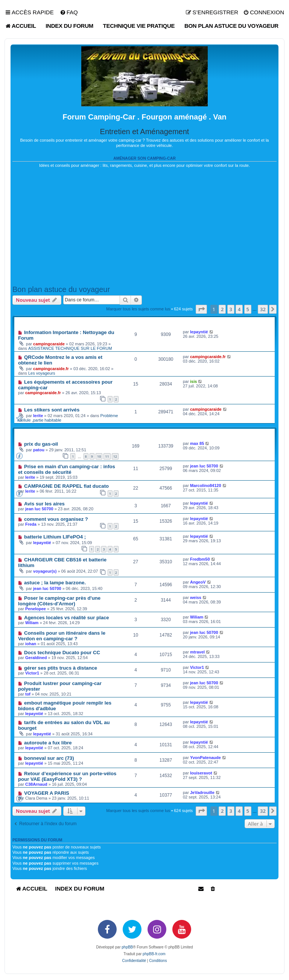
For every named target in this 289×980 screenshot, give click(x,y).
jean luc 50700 (204, 466)
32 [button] (263, 309)
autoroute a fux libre (48, 743)
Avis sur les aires (44, 504)
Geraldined (36, 658)
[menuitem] (69, 12)
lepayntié (199, 332)
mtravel (197, 652)
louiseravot (201, 773)
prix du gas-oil (41, 444)
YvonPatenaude (205, 758)
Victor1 (32, 673)
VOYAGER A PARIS (47, 793)
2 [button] (222, 309)
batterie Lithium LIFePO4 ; (55, 537)
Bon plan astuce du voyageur (61, 289)
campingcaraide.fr (51, 369)
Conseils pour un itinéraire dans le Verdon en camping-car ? (62, 636)
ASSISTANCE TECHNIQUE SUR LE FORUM (70, 348)
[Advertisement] (144, 227)
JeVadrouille (202, 792)
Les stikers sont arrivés (52, 410)
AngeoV (198, 582)
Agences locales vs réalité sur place (67, 618)
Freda (31, 524)
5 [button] (248, 309)
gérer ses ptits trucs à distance (61, 668)
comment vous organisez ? (56, 519)
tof (28, 694)
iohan (31, 644)
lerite (38, 416)
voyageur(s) (45, 571)
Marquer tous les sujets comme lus (138, 309)
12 (115, 456)
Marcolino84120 (206, 485)
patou (39, 450)
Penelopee (36, 609)
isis (193, 381)
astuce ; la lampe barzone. (55, 583)
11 (107, 456)
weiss (196, 597)
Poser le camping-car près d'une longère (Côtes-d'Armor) (59, 601)
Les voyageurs (42, 373)
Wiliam (32, 623)
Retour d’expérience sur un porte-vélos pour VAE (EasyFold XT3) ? (67, 776)
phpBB (127, 947)
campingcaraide (49, 344)
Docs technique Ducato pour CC (62, 653)
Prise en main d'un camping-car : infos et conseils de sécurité (67, 469)
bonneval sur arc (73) (49, 758)
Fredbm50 (200, 559)
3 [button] (231, 309)
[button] (201, 309)
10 (99, 456)
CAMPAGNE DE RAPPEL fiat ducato (66, 486)
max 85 (197, 443)
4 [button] (239, 309)
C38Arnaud (36, 784)
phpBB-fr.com (154, 954)
